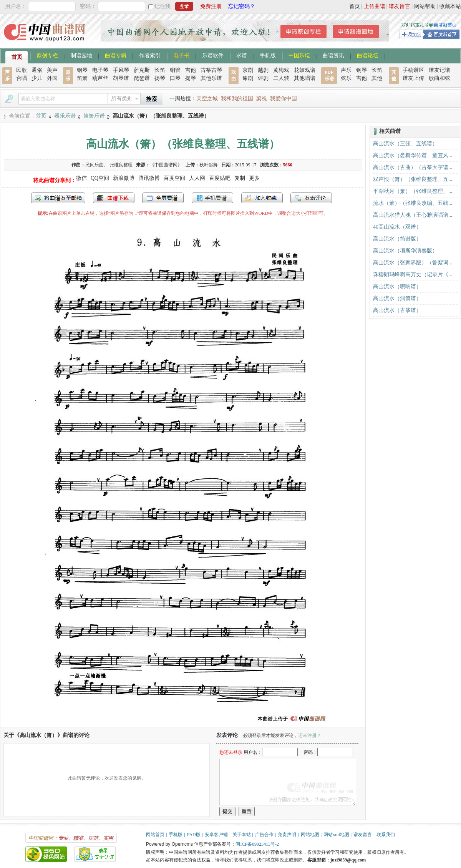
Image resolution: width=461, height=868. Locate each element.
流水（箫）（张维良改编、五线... (413, 203)
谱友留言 (400, 6)
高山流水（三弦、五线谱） (405, 144)
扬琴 (160, 78)
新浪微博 (124, 178)
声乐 (346, 70)
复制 (240, 178)
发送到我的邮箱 (58, 198)
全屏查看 (163, 198)
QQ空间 (100, 178)
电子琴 (100, 70)
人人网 (197, 178)
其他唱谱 (305, 78)
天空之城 (207, 99)
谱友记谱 (439, 70)
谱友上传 (413, 78)
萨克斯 (142, 70)
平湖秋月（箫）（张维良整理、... (413, 191)
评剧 (263, 78)
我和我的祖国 (237, 99)
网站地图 (310, 835)
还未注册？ (310, 735)
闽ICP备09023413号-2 (257, 844)
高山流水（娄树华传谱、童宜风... (413, 155)
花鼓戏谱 (305, 70)
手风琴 (121, 70)
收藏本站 (450, 6)
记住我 (163, 6)
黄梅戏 (281, 70)
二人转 (281, 78)
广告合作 (264, 835)
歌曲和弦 (439, 78)
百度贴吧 (220, 178)
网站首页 (155, 835)
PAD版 (194, 835)
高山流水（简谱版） (397, 239)
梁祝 (262, 99)
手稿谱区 (413, 70)
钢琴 (82, 70)
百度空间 (174, 178)
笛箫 (82, 78)
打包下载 (114, 198)
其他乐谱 (211, 78)
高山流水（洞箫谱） (397, 298)
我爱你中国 (284, 99)
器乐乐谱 (65, 116)
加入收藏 (262, 198)
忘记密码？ (242, 6)
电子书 (181, 55)
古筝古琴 (211, 70)
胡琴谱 (121, 78)
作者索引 (150, 55)
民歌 (22, 70)
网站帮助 (425, 6)
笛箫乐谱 (94, 116)
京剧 (248, 70)
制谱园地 (81, 55)
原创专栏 (47, 55)
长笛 (160, 70)
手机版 (268, 55)
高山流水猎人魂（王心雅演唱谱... (413, 215)
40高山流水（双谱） (397, 227)
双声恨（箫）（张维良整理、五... (413, 179)
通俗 (37, 70)
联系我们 (386, 835)
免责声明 (287, 835)
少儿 (37, 78)
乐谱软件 (213, 55)
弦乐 (346, 78)
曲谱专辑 (116, 55)
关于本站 (242, 835)
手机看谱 (212, 198)
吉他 (191, 70)
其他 (377, 78)
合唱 (22, 78)
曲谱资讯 (333, 55)
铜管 (175, 70)
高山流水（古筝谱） (397, 310)
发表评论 (311, 198)
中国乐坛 (299, 55)
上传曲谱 (375, 6)
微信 (81, 178)
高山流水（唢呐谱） (397, 286)
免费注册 (211, 6)
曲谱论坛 (368, 55)
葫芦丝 (100, 78)
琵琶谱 (142, 78)
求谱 (242, 55)
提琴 (191, 78)
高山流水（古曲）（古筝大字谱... (413, 167)
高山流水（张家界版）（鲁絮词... (413, 263)
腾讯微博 (149, 178)
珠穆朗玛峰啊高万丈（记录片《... (413, 275)
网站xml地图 (336, 835)
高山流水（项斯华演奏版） (405, 251)
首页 (355, 6)
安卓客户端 (216, 835)
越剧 (263, 70)
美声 (52, 70)
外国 (52, 78)
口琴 (175, 78)
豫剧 (248, 78)
